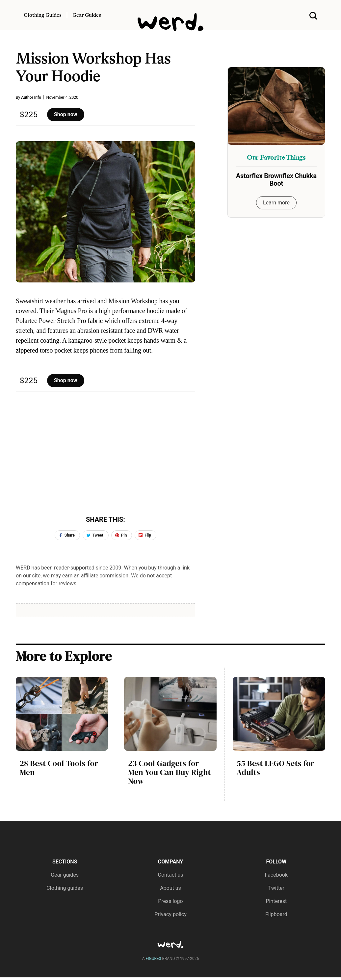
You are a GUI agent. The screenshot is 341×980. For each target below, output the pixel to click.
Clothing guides (65, 888)
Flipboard (276, 914)
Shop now (66, 114)
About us (170, 888)
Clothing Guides (43, 15)
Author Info (31, 97)
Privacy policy (170, 914)
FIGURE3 (154, 959)
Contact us (171, 875)
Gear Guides (87, 15)
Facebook (276, 875)
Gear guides (65, 875)
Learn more (276, 203)
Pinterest (276, 901)
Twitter (276, 888)
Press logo (170, 901)
